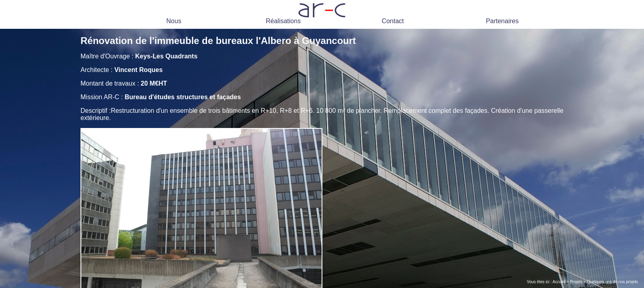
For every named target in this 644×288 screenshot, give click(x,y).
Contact (393, 21)
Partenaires (502, 21)
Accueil (559, 282)
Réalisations (283, 21)
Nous (174, 21)
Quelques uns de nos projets (613, 282)
